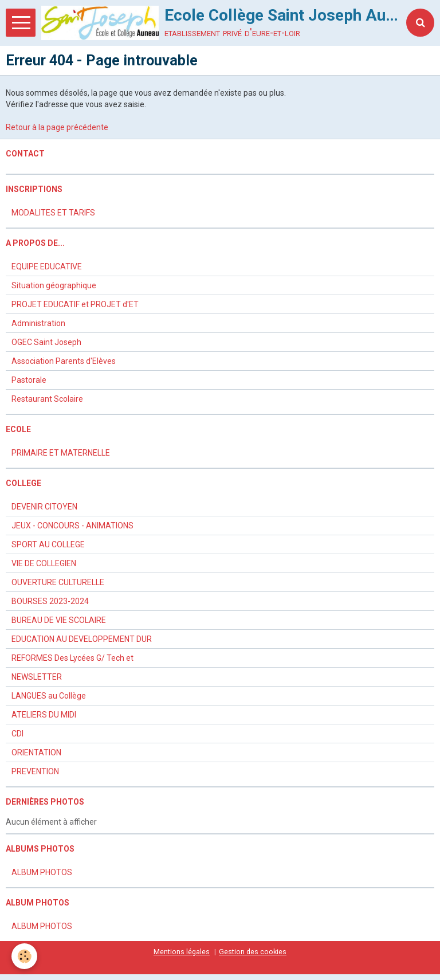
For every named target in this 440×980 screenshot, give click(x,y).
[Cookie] (24, 956)
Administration (38, 323)
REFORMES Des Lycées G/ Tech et (72, 658)
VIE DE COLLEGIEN (44, 563)
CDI (17, 734)
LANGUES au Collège (49, 696)
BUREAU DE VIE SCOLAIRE (59, 620)
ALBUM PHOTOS (42, 872)
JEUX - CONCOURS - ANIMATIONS (72, 526)
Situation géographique (54, 285)
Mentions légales (182, 952)
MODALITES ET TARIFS (53, 213)
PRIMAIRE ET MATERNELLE (61, 453)
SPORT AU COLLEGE (48, 544)
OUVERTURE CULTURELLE (58, 582)
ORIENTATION (36, 752)
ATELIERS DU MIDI (44, 715)
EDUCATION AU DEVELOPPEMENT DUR (82, 639)
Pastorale (29, 380)
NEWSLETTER (37, 677)
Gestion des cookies (253, 952)
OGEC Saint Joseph (46, 342)
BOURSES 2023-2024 (50, 601)
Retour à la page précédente (57, 127)
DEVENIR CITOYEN (44, 507)
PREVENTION (35, 771)
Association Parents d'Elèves (64, 361)
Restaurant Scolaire (47, 399)
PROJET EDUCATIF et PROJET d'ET (75, 304)
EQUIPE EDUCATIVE (47, 266)
